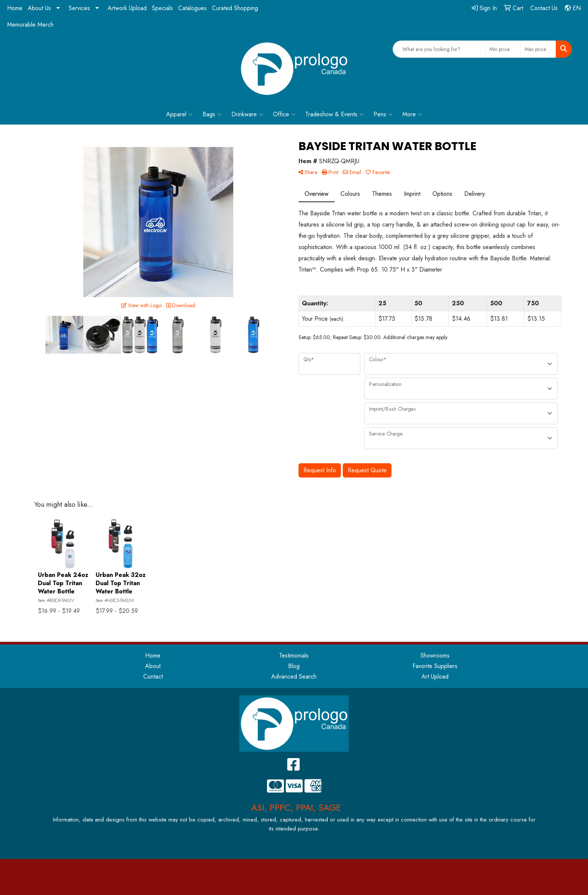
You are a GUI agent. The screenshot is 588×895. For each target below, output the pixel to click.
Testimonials (294, 655)
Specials (162, 8)
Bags (212, 114)
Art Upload (435, 677)
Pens (383, 114)
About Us (39, 8)
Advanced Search (294, 677)
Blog (294, 666)
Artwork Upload (127, 8)
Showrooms (435, 655)
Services (79, 8)
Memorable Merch (30, 25)
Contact (153, 677)
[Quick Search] (439, 49)
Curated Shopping (235, 8)
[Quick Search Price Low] (503, 49)
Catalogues (192, 8)
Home (15, 8)
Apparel (179, 114)
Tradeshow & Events (334, 114)
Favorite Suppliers (435, 666)
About (153, 666)
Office (284, 114)
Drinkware (247, 114)
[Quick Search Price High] (538, 49)
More (412, 114)
